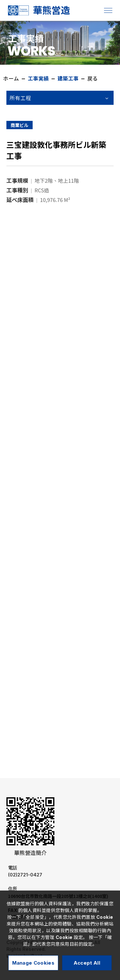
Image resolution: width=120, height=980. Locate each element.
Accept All (87, 963)
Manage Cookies (33, 963)
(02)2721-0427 (43, 871)
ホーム (11, 79)
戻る (93, 79)
